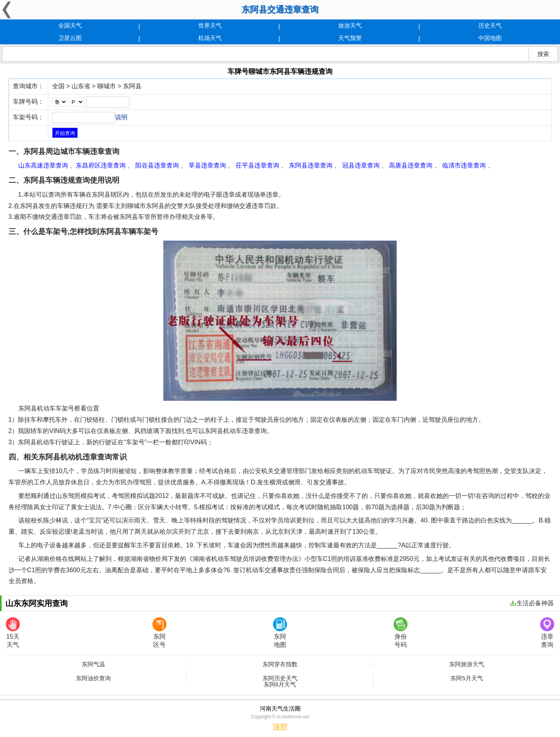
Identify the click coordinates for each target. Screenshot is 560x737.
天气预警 (350, 38)
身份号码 (401, 633)
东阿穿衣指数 (280, 664)
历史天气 (490, 25)
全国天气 (70, 25)
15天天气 (13, 633)
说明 (121, 117)
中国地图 (490, 38)
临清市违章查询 (464, 165)
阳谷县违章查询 (157, 165)
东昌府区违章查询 (101, 165)
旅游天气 (350, 25)
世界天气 (210, 25)
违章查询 (547, 633)
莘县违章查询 (207, 165)
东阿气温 (93, 664)
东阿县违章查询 (311, 165)
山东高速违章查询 (43, 165)
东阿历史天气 (280, 678)
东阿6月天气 (280, 685)
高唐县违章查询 (411, 165)
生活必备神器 (532, 603)
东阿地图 (280, 633)
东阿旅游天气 (467, 664)
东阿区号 (159, 633)
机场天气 (210, 38)
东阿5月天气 (466, 678)
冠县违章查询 (361, 165)
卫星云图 (70, 38)
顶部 (280, 727)
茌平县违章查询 (257, 165)
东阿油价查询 (93, 678)
